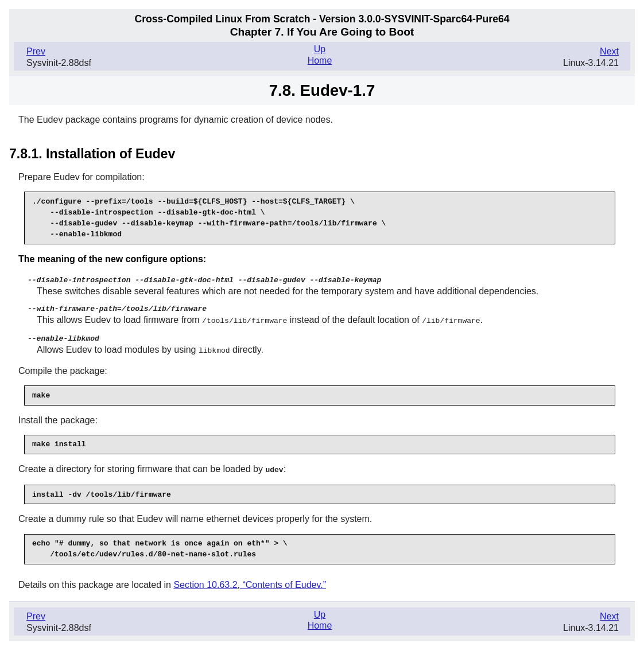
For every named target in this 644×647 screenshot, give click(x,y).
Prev (36, 51)
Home (320, 61)
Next (609, 51)
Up (320, 49)
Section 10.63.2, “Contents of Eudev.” (250, 581)
